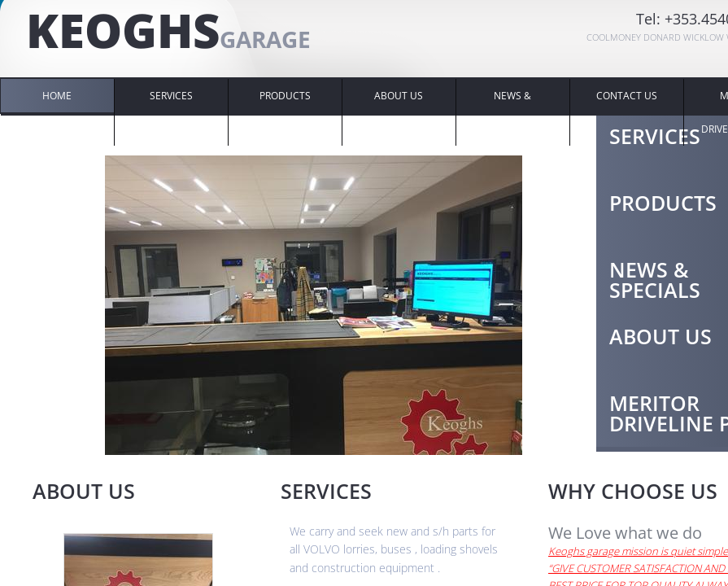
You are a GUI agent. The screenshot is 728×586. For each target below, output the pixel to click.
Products (285, 96)
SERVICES (171, 96)
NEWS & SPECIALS (513, 112)
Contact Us (627, 96)
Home (57, 96)
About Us (399, 96)
